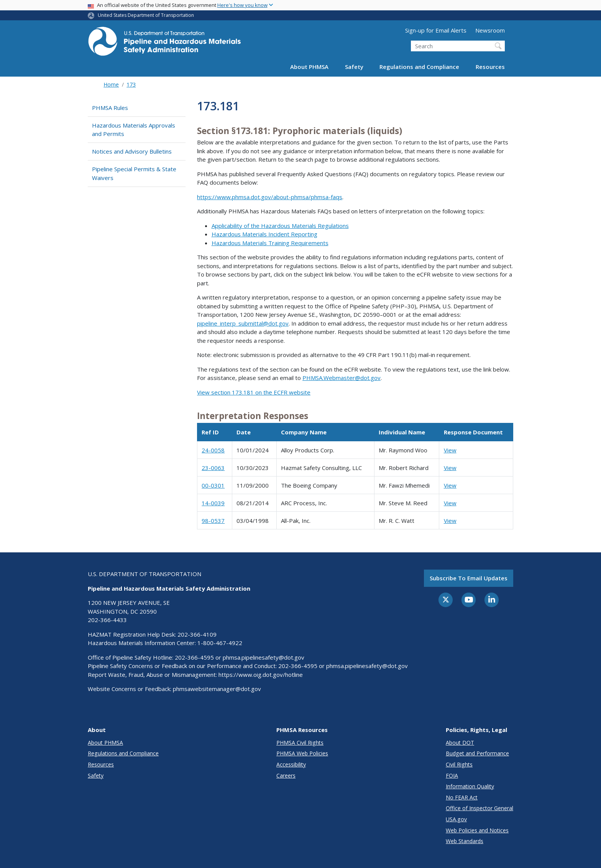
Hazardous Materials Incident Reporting (264, 234)
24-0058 (213, 450)
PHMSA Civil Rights (300, 743)
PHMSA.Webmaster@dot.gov (342, 378)
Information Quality (470, 786)
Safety (354, 67)
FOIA (452, 775)
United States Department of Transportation (146, 15)
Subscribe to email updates (469, 578)
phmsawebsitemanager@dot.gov (217, 689)
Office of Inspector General (479, 808)
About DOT (460, 743)
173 (131, 84)
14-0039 (213, 503)
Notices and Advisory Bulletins (132, 151)
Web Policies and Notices (477, 830)
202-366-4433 (107, 620)
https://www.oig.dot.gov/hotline (261, 675)
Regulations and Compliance (419, 67)
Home (111, 84)
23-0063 (213, 468)
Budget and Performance (477, 753)
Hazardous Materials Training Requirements (270, 243)
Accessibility (291, 764)
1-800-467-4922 (220, 643)
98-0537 (213, 521)
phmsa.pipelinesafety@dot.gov (264, 657)
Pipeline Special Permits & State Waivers (134, 173)
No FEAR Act (462, 797)
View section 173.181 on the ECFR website (254, 392)
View (450, 450)
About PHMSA (309, 67)
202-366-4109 (197, 634)
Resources (490, 67)
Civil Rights (459, 764)
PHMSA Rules (110, 108)
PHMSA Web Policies (302, 753)
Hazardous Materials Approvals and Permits (134, 130)
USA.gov (456, 819)
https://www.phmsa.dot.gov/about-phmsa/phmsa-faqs (270, 197)
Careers (286, 775)
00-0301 (213, 485)
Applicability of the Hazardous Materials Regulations (280, 226)
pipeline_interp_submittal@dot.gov (243, 323)
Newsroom (490, 30)
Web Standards (465, 841)
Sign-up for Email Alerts (436, 30)
